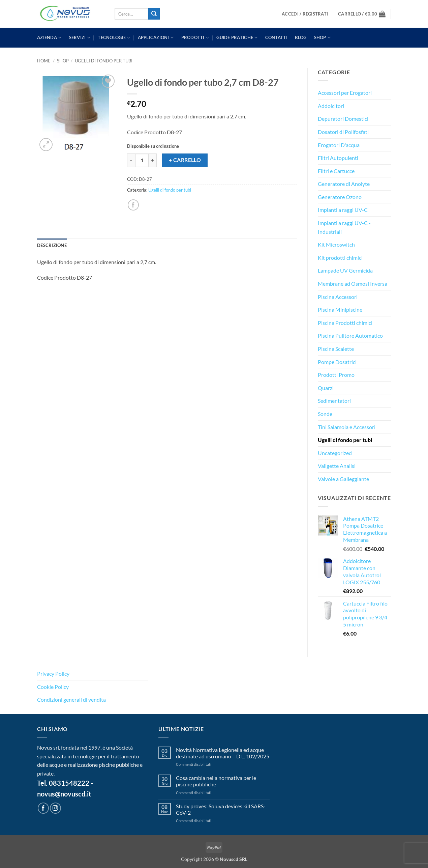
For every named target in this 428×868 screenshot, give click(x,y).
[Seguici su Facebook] (43, 808)
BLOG (301, 37)
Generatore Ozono (340, 197)
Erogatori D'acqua (339, 145)
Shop (322, 38)
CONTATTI (276, 37)
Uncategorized (335, 453)
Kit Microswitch (336, 244)
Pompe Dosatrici (337, 362)
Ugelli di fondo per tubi (104, 61)
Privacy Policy (53, 674)
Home (44, 61)
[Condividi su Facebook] (133, 205)
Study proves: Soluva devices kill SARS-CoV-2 (221, 809)
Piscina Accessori (338, 297)
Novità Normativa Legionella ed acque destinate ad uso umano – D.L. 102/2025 (223, 753)
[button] (305, 14)
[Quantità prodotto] (142, 160)
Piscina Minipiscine (340, 310)
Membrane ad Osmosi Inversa (353, 284)
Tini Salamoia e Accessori (347, 427)
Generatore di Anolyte (344, 184)
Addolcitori (331, 106)
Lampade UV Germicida (345, 270)
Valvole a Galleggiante (343, 479)
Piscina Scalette (336, 349)
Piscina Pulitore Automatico (350, 335)
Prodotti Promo (336, 375)
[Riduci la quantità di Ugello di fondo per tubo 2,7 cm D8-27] (131, 160)
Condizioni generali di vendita (71, 699)
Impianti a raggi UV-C (343, 210)
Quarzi (326, 388)
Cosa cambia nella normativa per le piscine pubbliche (216, 781)
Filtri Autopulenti (338, 158)
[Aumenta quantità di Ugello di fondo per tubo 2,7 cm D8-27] (153, 160)
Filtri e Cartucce (336, 171)
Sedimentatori (334, 401)
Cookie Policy (53, 687)
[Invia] (154, 14)
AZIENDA (49, 38)
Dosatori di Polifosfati (343, 132)
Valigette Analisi (337, 466)
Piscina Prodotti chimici (345, 323)
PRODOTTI (195, 38)
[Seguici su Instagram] (55, 808)
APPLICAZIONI (156, 38)
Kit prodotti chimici (340, 258)
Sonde (325, 414)
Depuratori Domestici (343, 119)
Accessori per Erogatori (345, 93)
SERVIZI (80, 38)
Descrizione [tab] (52, 245)
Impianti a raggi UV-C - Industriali (344, 227)
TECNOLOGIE (114, 38)
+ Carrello (185, 160)
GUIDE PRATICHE (237, 38)
